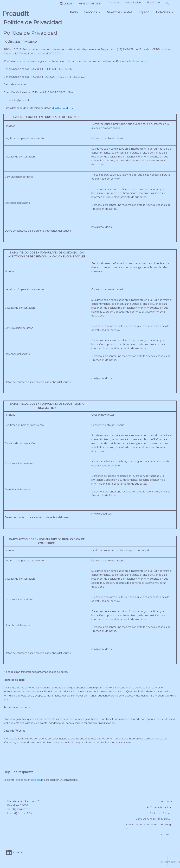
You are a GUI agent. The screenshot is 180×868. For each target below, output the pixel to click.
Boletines (165, 12)
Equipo (145, 12)
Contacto (117, 3)
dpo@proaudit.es (62, 108)
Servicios (95, 12)
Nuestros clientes (122, 12)
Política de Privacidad (160, 807)
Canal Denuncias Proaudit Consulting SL (148, 826)
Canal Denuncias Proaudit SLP (155, 819)
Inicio (78, 12)
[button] (159, 3)
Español (154, 3)
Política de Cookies (162, 813)
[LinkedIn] (71, 4)
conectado (37, 780)
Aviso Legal (166, 801)
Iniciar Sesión (135, 3)
